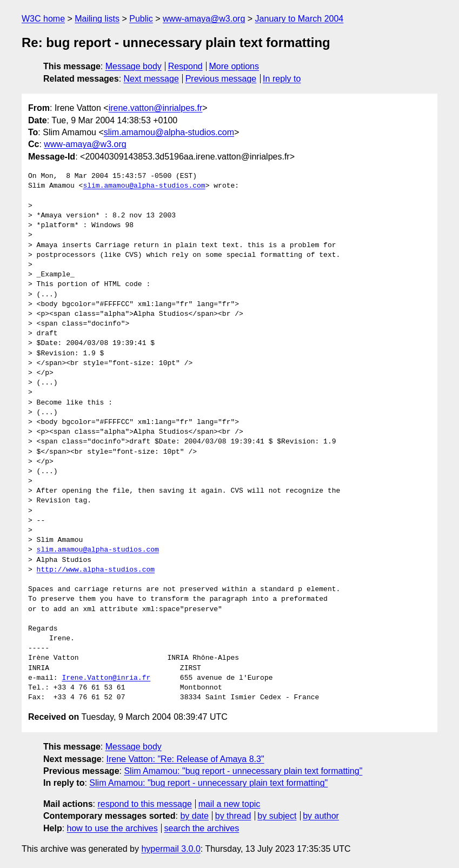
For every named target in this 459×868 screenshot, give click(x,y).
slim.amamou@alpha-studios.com (169, 132)
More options (234, 66)
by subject (277, 816)
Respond (185, 66)
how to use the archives (112, 828)
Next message (151, 79)
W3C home (43, 19)
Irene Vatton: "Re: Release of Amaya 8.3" (185, 759)
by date (194, 816)
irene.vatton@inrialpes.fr (156, 108)
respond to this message (144, 804)
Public (141, 19)
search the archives (202, 828)
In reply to (282, 79)
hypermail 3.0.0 (171, 849)
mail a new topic (229, 804)
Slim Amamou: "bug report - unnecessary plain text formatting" (243, 771)
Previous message (221, 79)
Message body (134, 66)
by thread (233, 816)
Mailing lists (97, 19)
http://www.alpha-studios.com (96, 570)
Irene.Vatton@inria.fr (106, 678)
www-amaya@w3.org (204, 19)
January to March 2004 (300, 19)
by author (321, 816)
